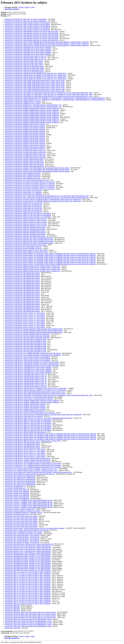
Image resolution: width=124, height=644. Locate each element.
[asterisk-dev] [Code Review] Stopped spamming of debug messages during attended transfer (34, 329)
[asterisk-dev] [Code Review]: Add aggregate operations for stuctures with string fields (32, 362)
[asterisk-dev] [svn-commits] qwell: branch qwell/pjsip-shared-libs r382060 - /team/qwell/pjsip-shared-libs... (39, 472)
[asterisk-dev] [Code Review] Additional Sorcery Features (23, 101)
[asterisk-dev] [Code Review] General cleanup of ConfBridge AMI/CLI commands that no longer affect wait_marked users (43, 199)
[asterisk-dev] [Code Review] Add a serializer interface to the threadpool (27, 23)
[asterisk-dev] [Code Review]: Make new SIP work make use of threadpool (28, 420)
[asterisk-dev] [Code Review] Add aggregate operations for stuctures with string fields (32, 31)
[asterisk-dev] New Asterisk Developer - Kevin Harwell (22, 535)
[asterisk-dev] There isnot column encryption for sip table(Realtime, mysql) (28, 619)
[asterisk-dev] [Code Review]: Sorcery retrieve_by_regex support (25, 449)
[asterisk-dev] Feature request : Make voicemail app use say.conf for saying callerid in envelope (35, 528)
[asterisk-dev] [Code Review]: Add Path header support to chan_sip (26, 374)
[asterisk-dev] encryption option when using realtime (21, 516)
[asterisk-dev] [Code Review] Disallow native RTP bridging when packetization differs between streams (37, 168)
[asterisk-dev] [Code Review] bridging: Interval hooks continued (25, 124)
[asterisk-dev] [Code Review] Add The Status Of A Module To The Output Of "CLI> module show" (36, 73)
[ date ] (33, 7)
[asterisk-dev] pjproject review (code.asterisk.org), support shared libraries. (28, 546)
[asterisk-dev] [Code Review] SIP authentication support (22, 273)
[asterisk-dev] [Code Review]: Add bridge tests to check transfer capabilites (28, 367)
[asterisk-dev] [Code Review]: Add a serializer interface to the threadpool (28, 357)
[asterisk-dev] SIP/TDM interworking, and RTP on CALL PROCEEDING (28, 554)
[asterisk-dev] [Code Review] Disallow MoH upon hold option (24, 159)
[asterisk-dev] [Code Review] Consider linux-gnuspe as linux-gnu (25, 150)
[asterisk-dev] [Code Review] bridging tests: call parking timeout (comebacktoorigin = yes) (33, 105)
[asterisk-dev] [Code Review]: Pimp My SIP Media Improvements (25, 432)
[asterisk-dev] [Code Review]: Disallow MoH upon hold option (25, 411)
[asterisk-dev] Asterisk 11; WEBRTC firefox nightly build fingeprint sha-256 (29, 500)
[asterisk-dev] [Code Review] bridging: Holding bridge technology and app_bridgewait (32, 108)
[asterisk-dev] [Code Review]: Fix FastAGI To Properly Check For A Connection (30, 413)
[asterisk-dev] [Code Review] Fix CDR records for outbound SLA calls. (27, 180)
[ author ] (27, 7)
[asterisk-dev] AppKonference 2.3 (15, 486)
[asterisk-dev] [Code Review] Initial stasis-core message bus (24, 203)
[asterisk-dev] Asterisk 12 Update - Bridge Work (20, 509)
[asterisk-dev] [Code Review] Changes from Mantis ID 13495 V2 (25, 149)
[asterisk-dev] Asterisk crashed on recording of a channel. (23, 511)
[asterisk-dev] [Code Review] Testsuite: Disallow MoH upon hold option (27, 334)
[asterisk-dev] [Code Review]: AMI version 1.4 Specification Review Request (29, 397)
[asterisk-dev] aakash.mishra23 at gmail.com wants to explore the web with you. (30, 474)
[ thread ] (21, 7)
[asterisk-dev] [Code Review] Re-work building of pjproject (23, 247)
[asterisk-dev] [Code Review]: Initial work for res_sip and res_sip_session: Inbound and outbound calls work (39, 418)
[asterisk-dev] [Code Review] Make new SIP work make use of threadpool (28, 213)
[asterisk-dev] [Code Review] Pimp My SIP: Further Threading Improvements (29, 238)
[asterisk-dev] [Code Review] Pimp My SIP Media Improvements (25, 227)
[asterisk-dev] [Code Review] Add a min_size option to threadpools (26, 19)
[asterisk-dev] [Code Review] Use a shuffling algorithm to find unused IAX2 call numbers (33, 353)
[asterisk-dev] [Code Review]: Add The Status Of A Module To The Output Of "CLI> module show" (36, 388)
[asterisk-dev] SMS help (12, 605)
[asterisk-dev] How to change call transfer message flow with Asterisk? (27, 530)
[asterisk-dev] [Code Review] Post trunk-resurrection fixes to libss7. (26, 245)
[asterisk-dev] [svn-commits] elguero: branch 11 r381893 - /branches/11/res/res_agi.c (31, 469)
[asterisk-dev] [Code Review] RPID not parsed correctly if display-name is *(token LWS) (33, 266)
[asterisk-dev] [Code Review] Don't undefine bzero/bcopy (23, 173)
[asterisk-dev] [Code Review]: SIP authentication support (23, 442)
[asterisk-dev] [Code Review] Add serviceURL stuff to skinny (24, 61)
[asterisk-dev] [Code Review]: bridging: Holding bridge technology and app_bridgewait (32, 400)
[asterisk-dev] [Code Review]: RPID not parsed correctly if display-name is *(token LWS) (33, 441)
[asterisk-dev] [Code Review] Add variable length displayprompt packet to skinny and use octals (35, 80)
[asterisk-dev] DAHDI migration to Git (17, 514)
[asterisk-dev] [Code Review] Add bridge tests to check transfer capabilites (28, 47)
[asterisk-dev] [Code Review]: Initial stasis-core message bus (24, 416)
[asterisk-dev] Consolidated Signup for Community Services (24, 512)
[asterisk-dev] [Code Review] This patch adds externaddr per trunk (26, 339)
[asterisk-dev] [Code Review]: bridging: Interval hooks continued (25, 404)
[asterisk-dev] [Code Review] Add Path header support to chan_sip (26, 56)
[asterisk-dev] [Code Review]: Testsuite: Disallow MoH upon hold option (28, 458)
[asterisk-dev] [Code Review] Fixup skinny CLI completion (23, 191)
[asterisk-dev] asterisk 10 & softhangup (17, 490)
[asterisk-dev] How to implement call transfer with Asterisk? (24, 532)
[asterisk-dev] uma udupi (13, 628)
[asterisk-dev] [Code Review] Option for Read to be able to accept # (26, 219)
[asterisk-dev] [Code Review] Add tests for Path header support (25, 66)
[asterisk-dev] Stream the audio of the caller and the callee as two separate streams (30, 612)
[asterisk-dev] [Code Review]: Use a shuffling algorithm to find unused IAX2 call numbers (33, 463)
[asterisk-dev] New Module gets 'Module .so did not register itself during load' (29, 544)
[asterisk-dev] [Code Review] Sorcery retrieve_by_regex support (25, 313)
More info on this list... (12, 9)
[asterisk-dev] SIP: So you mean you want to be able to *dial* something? (28, 572)
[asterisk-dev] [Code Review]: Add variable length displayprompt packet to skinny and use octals (35, 392)
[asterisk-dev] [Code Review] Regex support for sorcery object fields (26, 250)
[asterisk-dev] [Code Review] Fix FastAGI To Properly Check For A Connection (30, 182)
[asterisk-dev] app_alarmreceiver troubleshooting (20, 476)
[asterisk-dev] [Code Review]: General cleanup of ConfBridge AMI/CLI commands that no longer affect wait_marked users (43, 414)
